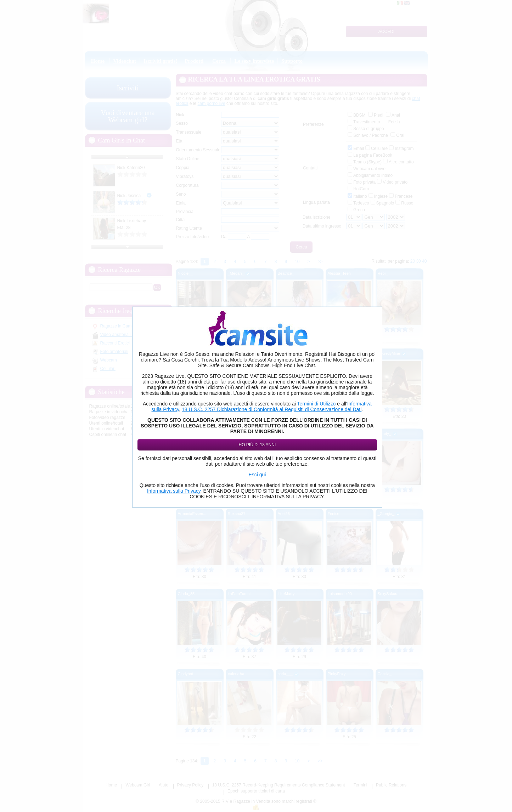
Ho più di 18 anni (257, 445)
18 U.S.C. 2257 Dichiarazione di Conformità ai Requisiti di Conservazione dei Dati (272, 409)
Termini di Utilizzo (316, 404)
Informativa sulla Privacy (174, 491)
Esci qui (257, 475)
